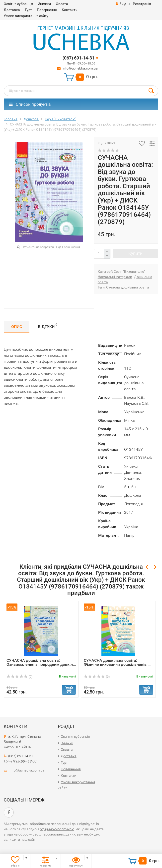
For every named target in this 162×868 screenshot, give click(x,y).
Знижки (44, 4)
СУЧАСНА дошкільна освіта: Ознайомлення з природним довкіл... (41, 662)
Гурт (28, 10)
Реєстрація (142, 4)
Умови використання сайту (26, 16)
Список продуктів (30, 104)
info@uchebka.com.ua (80, 68)
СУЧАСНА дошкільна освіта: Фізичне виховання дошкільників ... (117, 662)
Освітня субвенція (18, 4)
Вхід (121, 4)
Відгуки (47, 326)
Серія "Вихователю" (129, 271)
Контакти (70, 10)
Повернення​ (47, 10)
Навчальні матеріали (115, 277)
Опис (17, 327)
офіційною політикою (57, 829)
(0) (19, 677)
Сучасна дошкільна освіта (128, 287)
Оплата (62, 4)
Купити (135, 253)
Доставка (12, 10)
